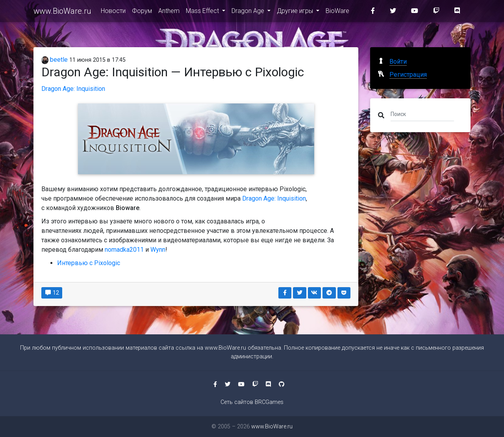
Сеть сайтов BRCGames (252, 402)
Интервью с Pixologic (89, 263)
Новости (113, 12)
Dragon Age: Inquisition (73, 89)
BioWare (337, 12)
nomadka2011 (124, 250)
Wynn (158, 250)
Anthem (169, 12)
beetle (55, 60)
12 (52, 293)
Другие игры (296, 12)
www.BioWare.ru (62, 13)
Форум (142, 12)
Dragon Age (249, 12)
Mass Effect (203, 12)
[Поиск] (422, 114)
